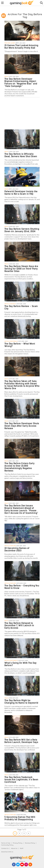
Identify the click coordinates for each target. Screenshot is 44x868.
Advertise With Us (7, 852)
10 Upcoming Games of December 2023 (17, 549)
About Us (14, 848)
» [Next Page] (29, 833)
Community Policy (7, 845)
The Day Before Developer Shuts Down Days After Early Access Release (22, 426)
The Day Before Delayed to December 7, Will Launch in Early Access (19, 626)
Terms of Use (6, 843)
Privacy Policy (18, 843)
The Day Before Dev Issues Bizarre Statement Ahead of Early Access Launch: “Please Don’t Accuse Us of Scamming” (21, 509)
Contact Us (5, 848)
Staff (22, 848)
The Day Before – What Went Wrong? (20, 345)
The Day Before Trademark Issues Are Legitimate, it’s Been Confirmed (21, 780)
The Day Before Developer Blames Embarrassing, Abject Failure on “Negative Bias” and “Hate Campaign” (21, 83)
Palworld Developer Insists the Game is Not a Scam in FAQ (21, 193)
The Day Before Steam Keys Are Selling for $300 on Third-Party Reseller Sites (21, 269)
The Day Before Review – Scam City (21, 307)
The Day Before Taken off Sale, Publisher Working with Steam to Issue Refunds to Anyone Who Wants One (22, 385)
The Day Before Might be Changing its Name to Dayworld (21, 702)
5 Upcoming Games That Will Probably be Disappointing (20, 818)
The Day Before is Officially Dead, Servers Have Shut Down (21, 155)
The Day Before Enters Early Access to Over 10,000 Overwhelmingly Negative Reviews (20, 467)
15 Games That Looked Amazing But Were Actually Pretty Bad (21, 47)
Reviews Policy (30, 843)
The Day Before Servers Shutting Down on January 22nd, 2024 (22, 230)
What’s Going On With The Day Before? (21, 664)
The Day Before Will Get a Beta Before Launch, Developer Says (21, 741)
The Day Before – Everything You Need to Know (22, 587)
